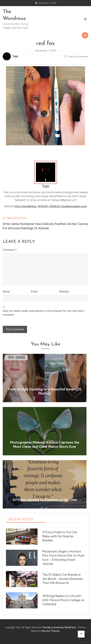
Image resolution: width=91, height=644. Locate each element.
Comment (10, 250)
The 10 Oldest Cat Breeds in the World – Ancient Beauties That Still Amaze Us (63, 579)
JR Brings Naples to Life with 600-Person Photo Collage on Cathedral (63, 600)
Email (34, 291)
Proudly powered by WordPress (59, 627)
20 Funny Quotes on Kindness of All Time (45, 500)
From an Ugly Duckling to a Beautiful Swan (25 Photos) (45, 391)
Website (64, 291)
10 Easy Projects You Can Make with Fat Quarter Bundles (60, 536)
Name (6, 291)
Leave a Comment (78, 57)
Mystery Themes (51, 631)
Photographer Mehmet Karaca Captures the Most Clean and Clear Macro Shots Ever (45, 444)
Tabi (15, 56)
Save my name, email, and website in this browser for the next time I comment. (44, 313)
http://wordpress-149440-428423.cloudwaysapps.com (51, 206)
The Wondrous (14, 15)
